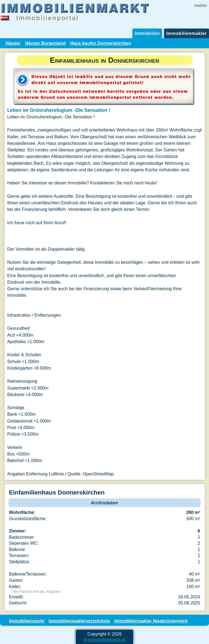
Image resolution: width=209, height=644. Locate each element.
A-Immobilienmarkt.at (105, 640)
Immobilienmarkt (27, 621)
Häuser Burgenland (45, 43)
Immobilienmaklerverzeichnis (79, 621)
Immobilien (147, 33)
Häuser (13, 43)
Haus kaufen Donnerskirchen (101, 43)
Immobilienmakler (187, 33)
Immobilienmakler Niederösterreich (151, 621)
